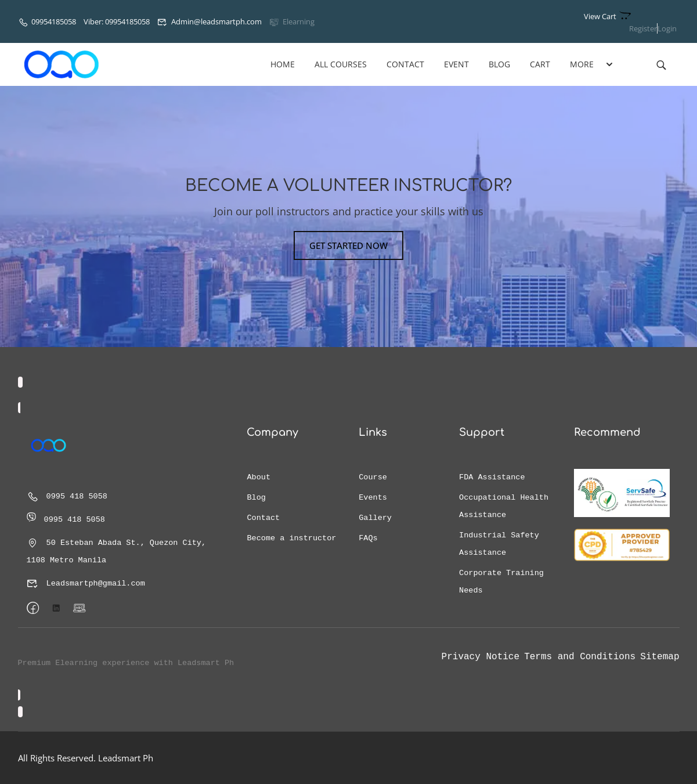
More (582, 64)
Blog (499, 64)
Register (643, 28)
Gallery (375, 518)
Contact (405, 64)
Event (456, 64)
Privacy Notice (481, 657)
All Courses (341, 64)
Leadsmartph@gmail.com (86, 584)
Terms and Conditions (580, 657)
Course (373, 477)
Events (373, 498)
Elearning (292, 21)
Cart (540, 64)
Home (283, 64)
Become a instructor (291, 538)
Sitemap (660, 657)
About (259, 477)
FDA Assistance (492, 477)
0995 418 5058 (67, 496)
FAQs (368, 538)
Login (667, 28)
